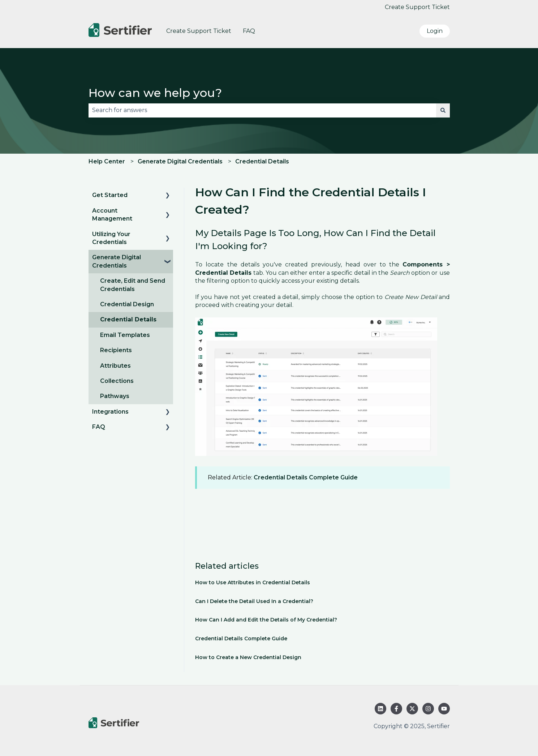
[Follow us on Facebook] (396, 709)
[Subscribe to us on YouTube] (444, 709)
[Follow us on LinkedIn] (380, 709)
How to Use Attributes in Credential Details (253, 582)
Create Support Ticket (417, 7)
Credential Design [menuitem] (127, 304)
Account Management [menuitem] (112, 215)
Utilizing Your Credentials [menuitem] (111, 238)
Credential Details (262, 161)
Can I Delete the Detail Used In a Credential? (254, 601)
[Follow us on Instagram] (428, 709)
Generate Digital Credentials (180, 161)
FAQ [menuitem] (99, 427)
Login (435, 31)
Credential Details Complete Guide (306, 477)
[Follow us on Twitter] (412, 709)
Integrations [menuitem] (110, 412)
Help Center (107, 161)
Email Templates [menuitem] (125, 335)
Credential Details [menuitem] (128, 319)
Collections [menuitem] (117, 381)
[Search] (443, 110)
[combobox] (262, 110)
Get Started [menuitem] (110, 195)
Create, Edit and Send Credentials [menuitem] (133, 285)
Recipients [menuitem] (116, 350)
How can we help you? (155, 93)
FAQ (249, 31)
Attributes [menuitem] (115, 366)
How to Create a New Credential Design (248, 657)
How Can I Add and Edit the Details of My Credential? (266, 620)
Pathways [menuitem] (115, 396)
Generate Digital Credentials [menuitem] (117, 261)
